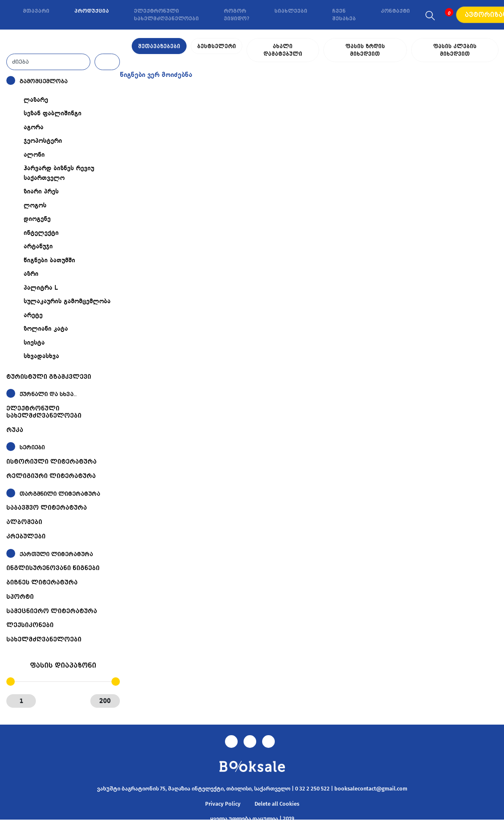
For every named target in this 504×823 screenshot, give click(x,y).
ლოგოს (35, 206)
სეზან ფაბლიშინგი (53, 114)
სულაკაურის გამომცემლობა (67, 301)
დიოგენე (37, 219)
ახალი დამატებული (282, 46)
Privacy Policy (223, 804)
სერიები (32, 447)
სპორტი (20, 597)
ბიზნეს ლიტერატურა (42, 582)
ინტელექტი (41, 233)
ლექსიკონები (30, 625)
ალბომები (24, 522)
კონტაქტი (395, 11)
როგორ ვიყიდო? (237, 15)
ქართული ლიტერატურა (56, 554)
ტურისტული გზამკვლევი (49, 377)
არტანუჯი (38, 247)
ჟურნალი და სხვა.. (48, 394)
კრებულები (26, 536)
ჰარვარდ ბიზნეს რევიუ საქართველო (59, 173)
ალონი (34, 155)
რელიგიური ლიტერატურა (51, 476)
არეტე (33, 315)
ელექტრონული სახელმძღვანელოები (166, 15)
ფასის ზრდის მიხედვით (364, 46)
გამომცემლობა (43, 81)
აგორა (34, 128)
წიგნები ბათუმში (49, 261)
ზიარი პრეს (41, 192)
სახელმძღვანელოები (44, 639)
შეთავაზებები (159, 46)
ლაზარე (36, 100)
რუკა (15, 430)
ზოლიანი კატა (46, 329)
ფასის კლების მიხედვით (455, 46)
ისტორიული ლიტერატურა (51, 462)
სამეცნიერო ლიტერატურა (52, 611)
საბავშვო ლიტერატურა (47, 508)
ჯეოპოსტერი (43, 141)
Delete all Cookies (277, 804)
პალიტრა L (41, 288)
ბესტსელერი (217, 46)
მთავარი (36, 11)
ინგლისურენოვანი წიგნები (53, 568)
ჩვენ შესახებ (344, 15)
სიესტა (34, 343)
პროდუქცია (92, 11)
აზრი (31, 274)
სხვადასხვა (41, 356)
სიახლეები (291, 11)
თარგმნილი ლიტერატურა (60, 494)
